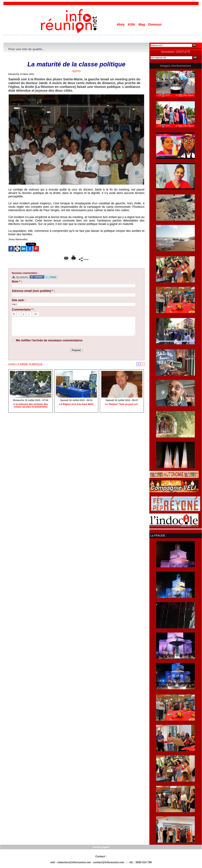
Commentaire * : (23, 310)
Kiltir (132, 24)
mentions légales (101, 847)
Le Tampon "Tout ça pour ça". (122, 404)
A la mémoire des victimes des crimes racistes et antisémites (30, 406)
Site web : (19, 300)
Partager (84, 259)
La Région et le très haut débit (76, 404)
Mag (142, 24)
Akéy (121, 24)
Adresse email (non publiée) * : (33, 291)
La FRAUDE (158, 535)
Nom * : (17, 282)
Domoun (155, 24)
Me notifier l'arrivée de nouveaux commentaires (49, 340)
